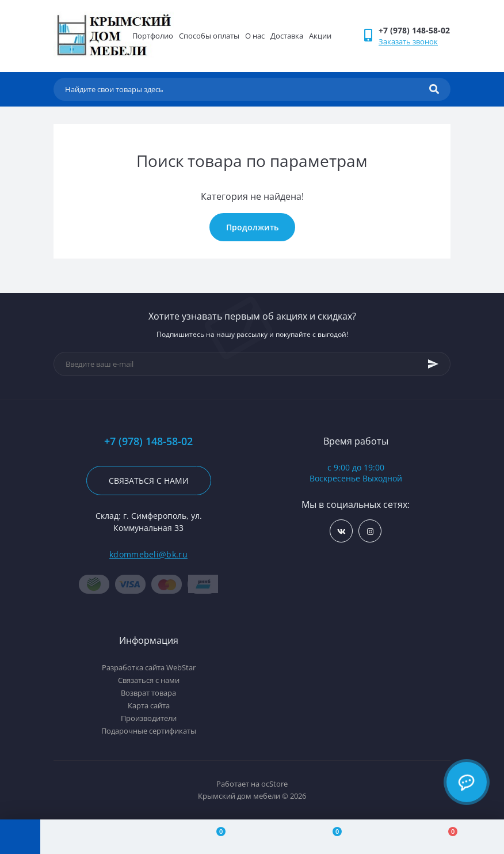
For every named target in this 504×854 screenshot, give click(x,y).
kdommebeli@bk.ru (148, 554)
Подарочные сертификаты (149, 731)
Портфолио (153, 36)
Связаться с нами (149, 481)
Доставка (287, 36)
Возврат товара (148, 693)
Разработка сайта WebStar (149, 667)
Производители (149, 718)
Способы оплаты (209, 36)
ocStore (274, 784)
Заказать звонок (408, 41)
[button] (414, 30)
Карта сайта (149, 705)
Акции (320, 36)
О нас (255, 36)
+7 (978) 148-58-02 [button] (148, 441)
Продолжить (252, 227)
